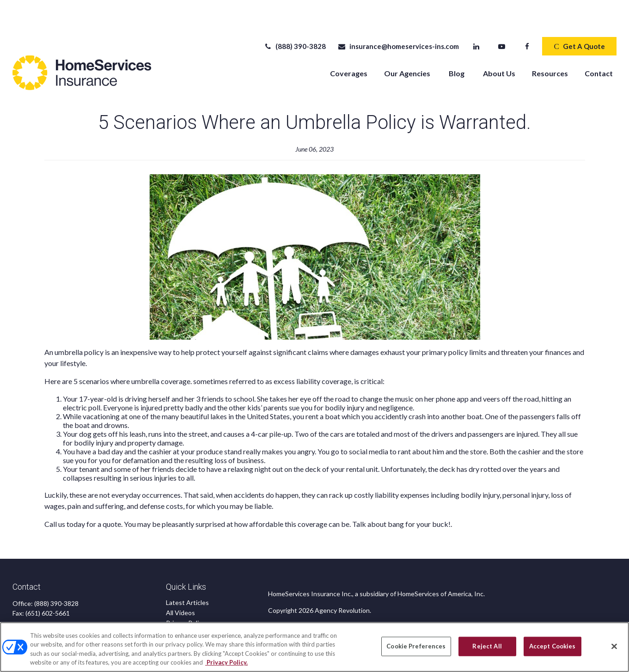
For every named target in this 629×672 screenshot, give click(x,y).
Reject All (487, 646)
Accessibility (184, 615)
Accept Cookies (553, 646)
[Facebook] (527, 18)
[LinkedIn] (476, 18)
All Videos (180, 585)
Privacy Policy (186, 595)
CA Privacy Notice (192, 605)
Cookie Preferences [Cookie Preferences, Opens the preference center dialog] (416, 646)
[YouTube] (502, 18)
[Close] (614, 646)
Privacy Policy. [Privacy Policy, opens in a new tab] (226, 662)
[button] (349, 45)
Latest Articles (187, 575)
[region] (314, 647)
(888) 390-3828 (295, 18)
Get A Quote (579, 18)
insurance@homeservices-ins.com (398, 18)
